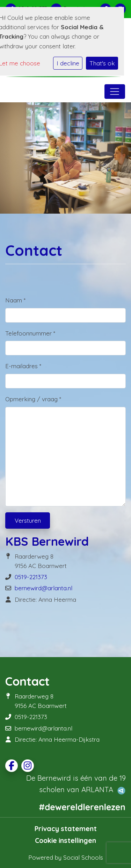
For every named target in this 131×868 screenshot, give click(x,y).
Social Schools (83, 857)
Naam (15, 300)
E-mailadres (23, 366)
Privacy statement (66, 829)
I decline (68, 63)
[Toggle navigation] (115, 92)
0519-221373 (31, 577)
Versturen (28, 520)
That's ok (102, 63)
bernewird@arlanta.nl (43, 588)
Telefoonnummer (30, 333)
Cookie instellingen (65, 841)
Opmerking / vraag (33, 399)
